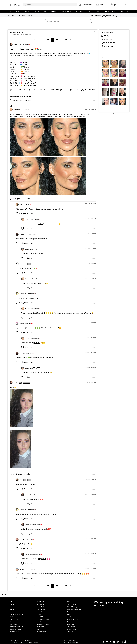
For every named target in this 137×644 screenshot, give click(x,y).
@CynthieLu (39, 373)
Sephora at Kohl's (71, 622)
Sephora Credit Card (42, 607)
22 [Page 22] (48, 40)
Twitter (111, 642)
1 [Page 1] (39, 40)
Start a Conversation (96, 15)
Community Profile (41, 609)
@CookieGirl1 (40, 313)
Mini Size (90, 11)
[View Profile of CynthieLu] (24, 353)
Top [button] (5, 594)
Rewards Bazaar (41, 627)
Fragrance (54, 11)
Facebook (107, 642)
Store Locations (71, 624)
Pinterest (118, 642)
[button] (11, 100)
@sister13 (40, 53)
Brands (18, 11)
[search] (50, 5)
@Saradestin (14, 90)
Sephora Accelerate (15, 632)
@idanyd (80, 90)
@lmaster (39, 254)
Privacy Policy (13, 642)
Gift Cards (12, 622)
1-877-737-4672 (71, 641)
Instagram (103, 642)
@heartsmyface (45, 90)
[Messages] (126, 15)
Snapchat (122, 642)
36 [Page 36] (66, 40)
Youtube (114, 642)
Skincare (36, 11)
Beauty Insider (40, 604)
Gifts (99, 11)
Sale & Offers (124, 11)
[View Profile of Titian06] (24, 323)
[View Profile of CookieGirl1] (25, 294)
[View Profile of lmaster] (18, 45)
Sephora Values (14, 612)
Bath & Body (79, 11)
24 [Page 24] (57, 40)
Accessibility (70, 632)
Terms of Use (21, 642)
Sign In (115, 5)
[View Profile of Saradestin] (19, 110)
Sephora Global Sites (15, 624)
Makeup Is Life (19, 32)
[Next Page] (70, 40)
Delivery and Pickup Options (74, 609)
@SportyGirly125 (89, 90)
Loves (38, 629)
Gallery (30, 15)
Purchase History (41, 614)
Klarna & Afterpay (71, 629)
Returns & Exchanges (72, 607)
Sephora (15, 5)
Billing (68, 614)
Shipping (69, 612)
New (10, 11)
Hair (45, 11)
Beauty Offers (40, 622)
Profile (19, 15)
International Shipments (73, 617)
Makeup (27, 11)
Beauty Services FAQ (72, 619)
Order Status (40, 612)
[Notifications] (121, 15)
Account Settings (41, 617)
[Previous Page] (35, 40)
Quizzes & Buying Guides (43, 624)
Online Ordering (71, 627)
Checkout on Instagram (15, 629)
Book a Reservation (42, 632)
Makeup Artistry (14, 96)
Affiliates (12, 617)
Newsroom (12, 607)
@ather (40, 224)
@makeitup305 (34, 90)
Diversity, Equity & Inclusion (17, 627)
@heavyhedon (24, 90)
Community (11, 15)
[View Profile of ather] (23, 204)
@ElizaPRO (55, 90)
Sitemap (36, 642)
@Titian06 (73, 90)
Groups (24, 15)
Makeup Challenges (25, 96)
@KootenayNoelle (43, 56)
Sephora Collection (110, 11)
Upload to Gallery (111, 15)
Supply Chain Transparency (17, 614)
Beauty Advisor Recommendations (45, 619)
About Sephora (13, 604)
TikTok (125, 642)
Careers (12, 609)
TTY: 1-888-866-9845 (72, 642)
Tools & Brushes (66, 11)
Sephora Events (14, 619)
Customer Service (71, 604)
